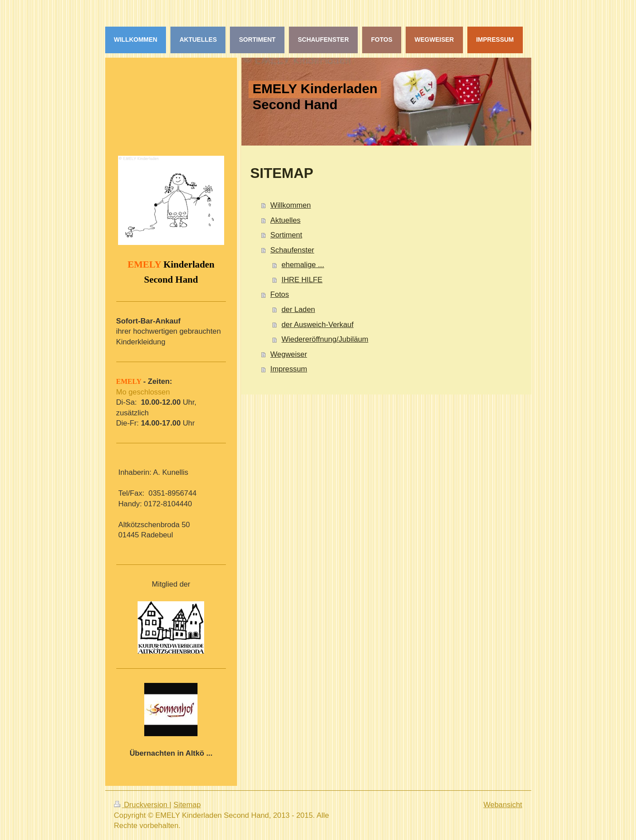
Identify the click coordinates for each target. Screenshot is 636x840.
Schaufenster (292, 250)
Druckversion (142, 805)
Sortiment (286, 235)
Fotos (280, 294)
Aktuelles (285, 220)
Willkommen (290, 205)
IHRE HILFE (302, 280)
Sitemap (187, 805)
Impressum (289, 369)
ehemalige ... (303, 265)
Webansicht (503, 805)
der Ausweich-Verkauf (317, 325)
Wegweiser (289, 354)
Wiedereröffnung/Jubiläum (325, 339)
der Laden (298, 310)
